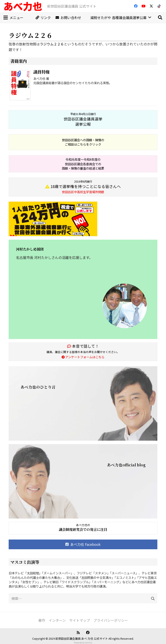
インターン (57, 620)
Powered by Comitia (83, 643)
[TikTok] (159, 6)
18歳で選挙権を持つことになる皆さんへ (83, 187)
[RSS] (78, 633)
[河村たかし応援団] (83, 289)
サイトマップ (80, 620)
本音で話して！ (83, 346)
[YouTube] (144, 6)
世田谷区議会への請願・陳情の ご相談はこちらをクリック (83, 142)
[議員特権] (21, 86)
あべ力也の (83, 525)
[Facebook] (136, 6)
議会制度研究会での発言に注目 (83, 529)
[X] (151, 6)
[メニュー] (13, 18)
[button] (160, 18)
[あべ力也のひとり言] (83, 403)
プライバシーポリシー (111, 620)
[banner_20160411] (83, 219)
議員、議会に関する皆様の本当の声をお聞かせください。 (83, 352)
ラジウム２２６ (52, 44)
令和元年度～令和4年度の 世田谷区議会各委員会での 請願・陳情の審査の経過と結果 (83, 164)
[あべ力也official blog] (83, 481)
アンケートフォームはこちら (83, 357)
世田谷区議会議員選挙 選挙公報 (83, 119)
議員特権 (41, 72)
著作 (42, 620)
